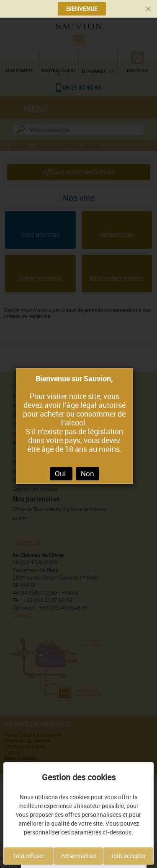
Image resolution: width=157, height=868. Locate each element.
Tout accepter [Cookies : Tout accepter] (128, 856)
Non (88, 474)
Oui (61, 474)
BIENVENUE (82, 9)
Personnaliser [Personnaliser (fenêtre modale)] (78, 856)
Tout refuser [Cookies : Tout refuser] (29, 856)
